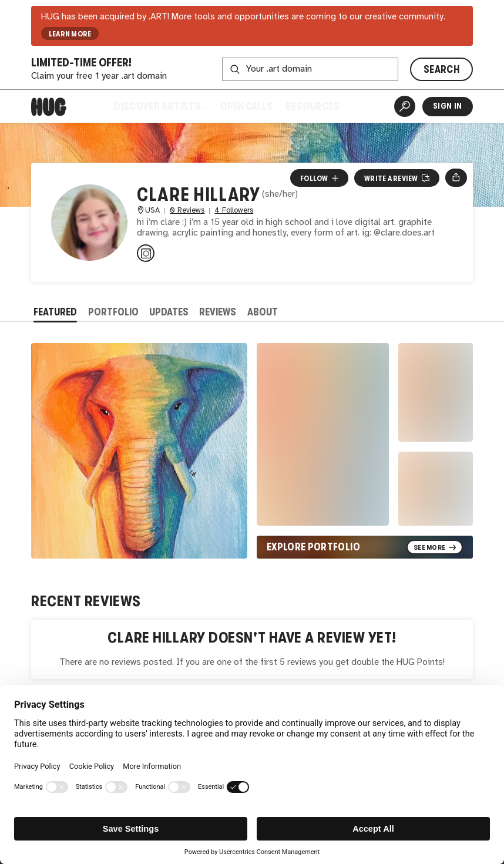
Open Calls (246, 106)
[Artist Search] (405, 106)
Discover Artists (161, 106)
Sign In (447, 106)
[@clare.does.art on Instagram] (146, 253)
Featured (55, 312)
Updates (169, 312)
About (263, 312)
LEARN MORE (70, 34)
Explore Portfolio (313, 547)
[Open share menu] (456, 178)
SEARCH (441, 69)
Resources (316, 106)
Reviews (218, 312)
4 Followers (234, 211)
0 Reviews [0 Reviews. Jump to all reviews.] (187, 211)
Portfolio (113, 312)
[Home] (49, 107)
